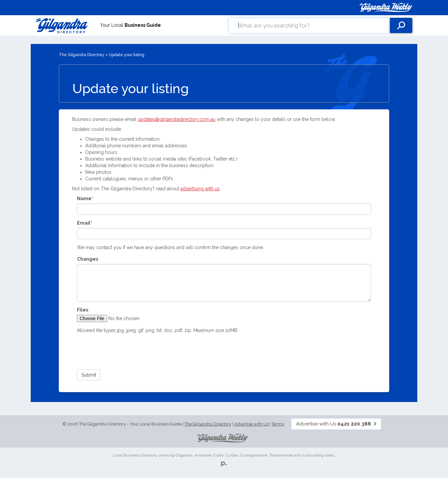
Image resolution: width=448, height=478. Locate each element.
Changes (88, 259)
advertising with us (200, 189)
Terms (278, 424)
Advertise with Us (251, 424)
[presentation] (127, 351)
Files (83, 310)
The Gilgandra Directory (82, 55)
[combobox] (309, 25)
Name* (85, 199)
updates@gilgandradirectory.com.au (177, 119)
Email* (85, 223)
